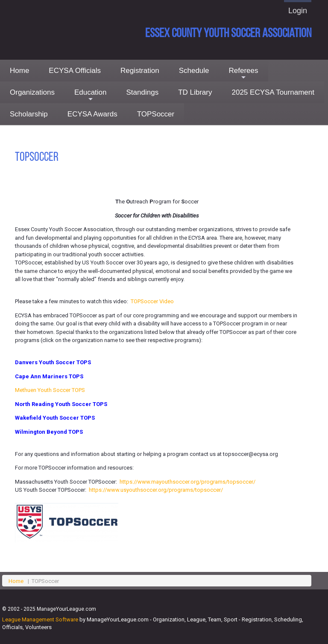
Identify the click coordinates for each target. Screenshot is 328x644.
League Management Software (40, 619)
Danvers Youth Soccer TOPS (53, 362)
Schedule (194, 71)
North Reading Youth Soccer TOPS (61, 404)
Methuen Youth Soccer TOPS (50, 390)
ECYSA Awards (92, 114)
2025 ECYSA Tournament (273, 92)
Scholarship (29, 114)
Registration (140, 71)
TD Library (195, 92)
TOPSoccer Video (152, 301)
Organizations (32, 92)
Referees (244, 74)
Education (91, 96)
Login (298, 11)
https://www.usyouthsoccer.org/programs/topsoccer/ (156, 490)
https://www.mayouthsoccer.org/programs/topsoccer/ (187, 482)
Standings (143, 92)
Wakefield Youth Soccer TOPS (55, 418)
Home (19, 71)
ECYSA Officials (75, 71)
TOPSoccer (156, 114)
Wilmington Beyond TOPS (49, 432)
